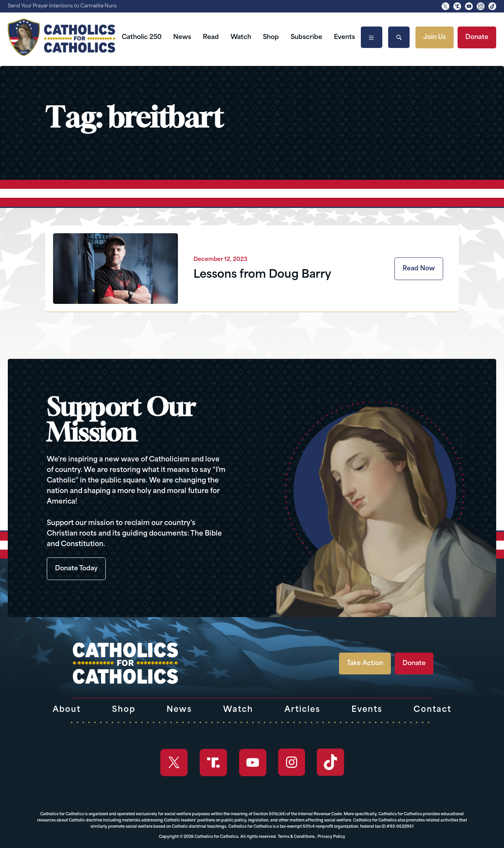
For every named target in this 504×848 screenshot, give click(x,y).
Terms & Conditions (296, 837)
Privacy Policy (331, 837)
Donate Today (76, 569)
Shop (271, 37)
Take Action (365, 663)
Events (344, 37)
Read (211, 37)
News (182, 37)
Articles (302, 710)
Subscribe (306, 37)
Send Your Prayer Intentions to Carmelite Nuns (62, 6)
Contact (432, 710)
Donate (477, 37)
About (67, 710)
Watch (241, 37)
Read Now (419, 269)
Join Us (435, 37)
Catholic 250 (142, 37)
